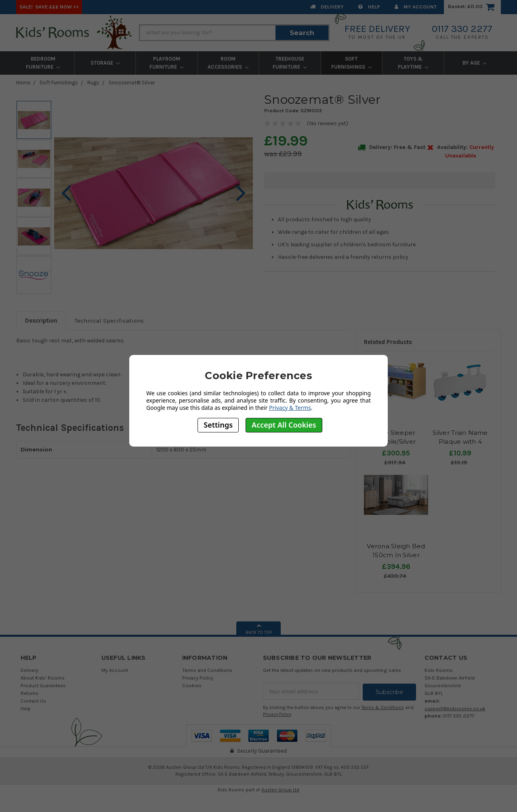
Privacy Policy (198, 678)
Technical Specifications (109, 321)
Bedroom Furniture (43, 63)
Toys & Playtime (413, 63)
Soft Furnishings (351, 63)
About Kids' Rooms (43, 678)
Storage (105, 63)
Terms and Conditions (207, 670)
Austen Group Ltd (280, 789)
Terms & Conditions (383, 707)
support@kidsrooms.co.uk (455, 708)
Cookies (192, 685)
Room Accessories (228, 63)
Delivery (327, 7)
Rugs (93, 83)
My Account (416, 7)
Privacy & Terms (290, 408)
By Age (474, 63)
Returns (29, 693)
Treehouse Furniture (290, 63)
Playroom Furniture (166, 63)
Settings (218, 425)
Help (369, 7)
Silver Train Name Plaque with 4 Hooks (460, 442)
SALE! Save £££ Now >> (49, 7)
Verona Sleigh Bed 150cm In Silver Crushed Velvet (396, 555)
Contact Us (33, 701)
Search (302, 33)
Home (23, 83)
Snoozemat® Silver (132, 83)
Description (41, 321)
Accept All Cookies (284, 425)
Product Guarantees (43, 685)
